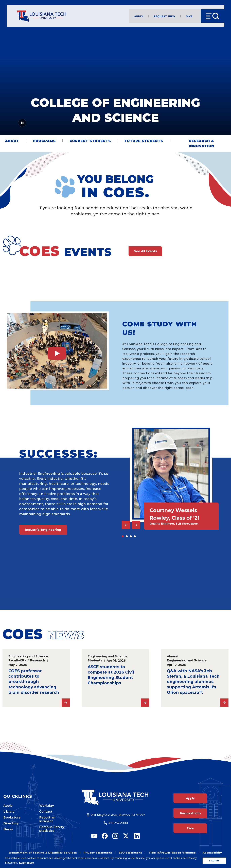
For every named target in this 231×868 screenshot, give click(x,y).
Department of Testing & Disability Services (43, 853)
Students (95, 660)
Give (189, 16)
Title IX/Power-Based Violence (172, 853)
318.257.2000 (118, 823)
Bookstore (12, 817)
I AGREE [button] (214, 861)
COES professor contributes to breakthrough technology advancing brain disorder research (34, 682)
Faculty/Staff (19, 660)
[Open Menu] (213, 16)
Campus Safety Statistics (52, 829)
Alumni (172, 656)
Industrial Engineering (43, 530)
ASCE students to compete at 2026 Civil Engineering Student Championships (111, 675)
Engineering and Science (28, 656)
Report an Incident (47, 819)
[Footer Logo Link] (116, 797)
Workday (47, 806)
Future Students (144, 141)
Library (9, 812)
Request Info (164, 16)
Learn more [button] (26, 863)
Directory (11, 823)
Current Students (90, 141)
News (8, 829)
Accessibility (212, 853)
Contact (46, 812)
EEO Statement (130, 853)
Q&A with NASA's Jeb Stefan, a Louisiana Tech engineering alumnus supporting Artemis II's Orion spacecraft (193, 682)
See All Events (145, 251)
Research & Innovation (201, 143)
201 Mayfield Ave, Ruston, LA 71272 (118, 815)
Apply (139, 16)
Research (38, 660)
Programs (44, 141)
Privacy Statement (98, 853)
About (12, 141)
